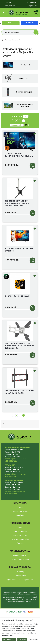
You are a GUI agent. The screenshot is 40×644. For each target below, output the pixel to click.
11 (20, 121)
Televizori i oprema (12, 40)
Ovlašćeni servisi (20, 576)
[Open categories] (4, 13)
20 (25, 116)
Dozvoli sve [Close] (22, 639)
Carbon (29, 23)
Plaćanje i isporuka (20, 555)
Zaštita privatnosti (20, 535)
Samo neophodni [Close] (9, 639)
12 (24, 121)
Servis (20, 528)
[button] (1, 23)
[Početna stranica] (2, 40)
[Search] (36, 32)
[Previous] (13, 121)
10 (17, 121)
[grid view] (29, 125)
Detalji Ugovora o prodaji (20, 559)
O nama (20, 507)
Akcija (11, 23)
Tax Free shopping (20, 531)
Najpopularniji (16, 125)
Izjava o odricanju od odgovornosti (20, 580)
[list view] (26, 125)
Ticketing (20, 543)
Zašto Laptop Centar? (20, 511)
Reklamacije (20, 572)
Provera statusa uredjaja (20, 539)
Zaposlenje (20, 515)
